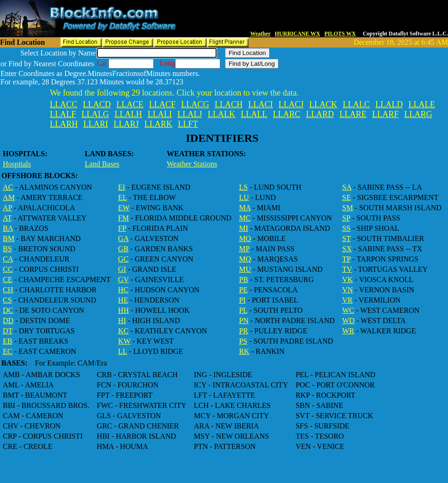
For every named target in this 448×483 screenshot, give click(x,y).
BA (8, 228)
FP (122, 228)
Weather (260, 34)
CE (7, 279)
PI (242, 300)
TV (347, 269)
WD (349, 321)
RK (244, 351)
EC (7, 351)
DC (8, 310)
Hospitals (17, 164)
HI (122, 321)
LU (244, 197)
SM (348, 208)
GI (122, 269)
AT (7, 218)
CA (8, 259)
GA (123, 238)
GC (123, 259)
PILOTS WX (340, 34)
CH (8, 290)
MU (245, 269)
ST (346, 238)
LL (123, 351)
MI (244, 228)
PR (244, 331)
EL (123, 197)
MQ (245, 259)
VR (347, 300)
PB (244, 279)
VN (348, 290)
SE (347, 197)
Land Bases (102, 164)
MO (245, 238)
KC (123, 331)
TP (346, 259)
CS (7, 300)
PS (243, 341)
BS (7, 249)
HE (123, 300)
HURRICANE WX (297, 34)
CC (8, 269)
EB (7, 341)
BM (9, 238)
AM (9, 197)
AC (8, 187)
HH (124, 310)
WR (348, 331)
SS (346, 228)
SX (347, 249)
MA (245, 208)
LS (243, 187)
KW (124, 341)
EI (122, 187)
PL (243, 310)
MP (244, 249)
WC (348, 310)
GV (124, 279)
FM (124, 218)
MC (245, 218)
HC (123, 290)
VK (348, 279)
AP (7, 208)
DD (8, 321)
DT (8, 331)
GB (123, 249)
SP (346, 218)
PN (244, 321)
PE (243, 290)
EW (124, 208)
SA (347, 187)
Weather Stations (192, 164)
